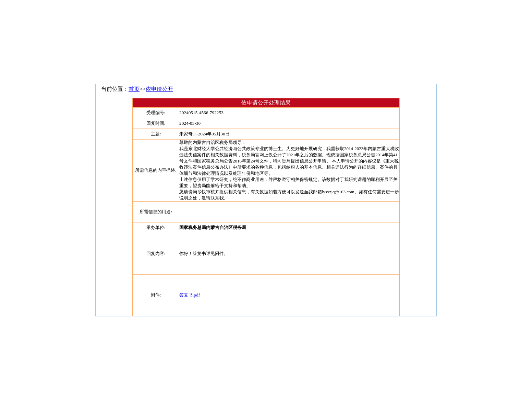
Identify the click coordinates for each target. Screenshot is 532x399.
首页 (134, 89)
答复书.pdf (190, 295)
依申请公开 (159, 89)
